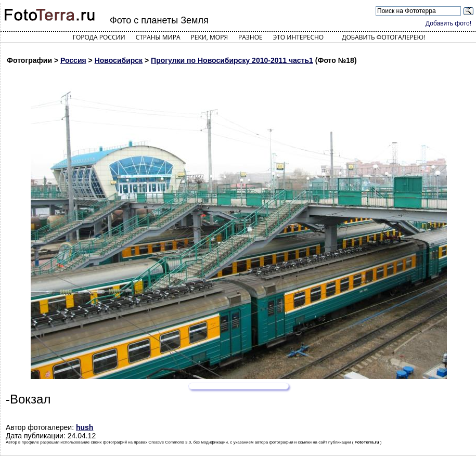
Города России (99, 37)
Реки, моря (209, 37)
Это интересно (299, 37)
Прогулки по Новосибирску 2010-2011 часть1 (232, 60)
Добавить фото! (448, 23)
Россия (73, 60)
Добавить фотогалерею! (383, 37)
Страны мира (158, 37)
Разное (250, 37)
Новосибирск (119, 60)
